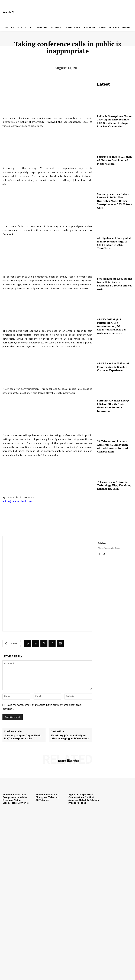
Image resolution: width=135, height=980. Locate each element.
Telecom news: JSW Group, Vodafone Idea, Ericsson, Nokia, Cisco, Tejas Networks (15, 799)
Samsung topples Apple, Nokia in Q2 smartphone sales (23, 737)
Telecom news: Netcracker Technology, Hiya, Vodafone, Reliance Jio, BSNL (114, 485)
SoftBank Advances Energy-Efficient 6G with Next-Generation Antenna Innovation (114, 406)
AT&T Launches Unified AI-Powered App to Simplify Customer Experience (114, 367)
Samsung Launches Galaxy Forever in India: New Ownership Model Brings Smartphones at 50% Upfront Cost (115, 201)
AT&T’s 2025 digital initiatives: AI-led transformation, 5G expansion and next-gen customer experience (112, 326)
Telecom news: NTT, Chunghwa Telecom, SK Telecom (47, 797)
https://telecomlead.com (109, 548)
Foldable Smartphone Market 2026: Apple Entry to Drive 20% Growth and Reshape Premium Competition (115, 121)
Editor (102, 543)
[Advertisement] (115, 514)
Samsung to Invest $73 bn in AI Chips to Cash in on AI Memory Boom (114, 160)
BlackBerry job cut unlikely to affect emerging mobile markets (70, 737)
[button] (9, 12)
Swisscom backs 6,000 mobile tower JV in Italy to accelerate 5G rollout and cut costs (115, 284)
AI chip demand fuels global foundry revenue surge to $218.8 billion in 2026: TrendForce (114, 243)
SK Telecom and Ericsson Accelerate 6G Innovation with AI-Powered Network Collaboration (113, 446)
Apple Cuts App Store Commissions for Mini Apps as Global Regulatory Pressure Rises (84, 799)
